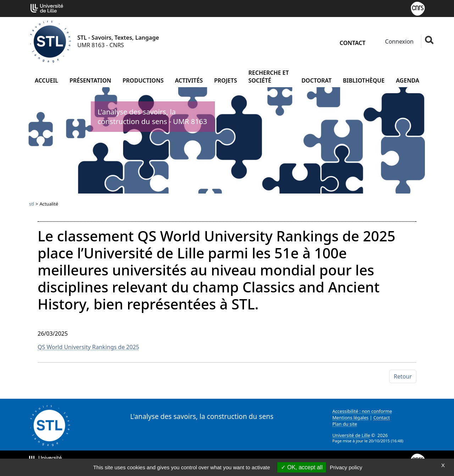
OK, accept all (302, 467)
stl (32, 204)
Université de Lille (351, 435)
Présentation (90, 80)
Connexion (398, 41)
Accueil (46, 80)
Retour (403, 376)
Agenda (408, 80)
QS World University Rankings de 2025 (88, 347)
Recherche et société (268, 77)
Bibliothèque (364, 80)
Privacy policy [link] (346, 467)
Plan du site (345, 424)
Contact (353, 43)
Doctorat (317, 80)
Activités (189, 80)
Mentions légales (350, 418)
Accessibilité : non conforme (362, 411)
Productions (143, 80)
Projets (226, 80)
